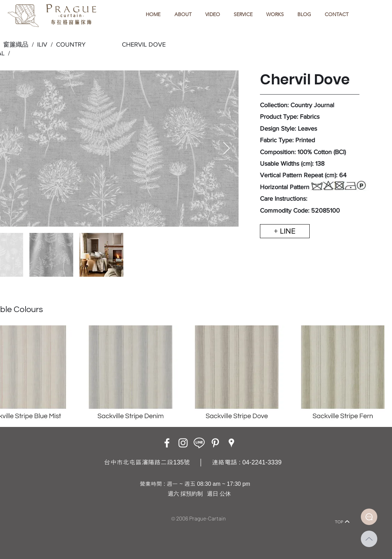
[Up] (369, 539)
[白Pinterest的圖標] (215, 443)
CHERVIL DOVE (144, 44)
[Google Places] (231, 443)
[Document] (369, 517)
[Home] (44, 512)
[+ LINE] (285, 231)
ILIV (42, 44)
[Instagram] (183, 443)
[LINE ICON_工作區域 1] (199, 443)
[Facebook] (167, 443)
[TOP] (343, 522)
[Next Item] (226, 149)
